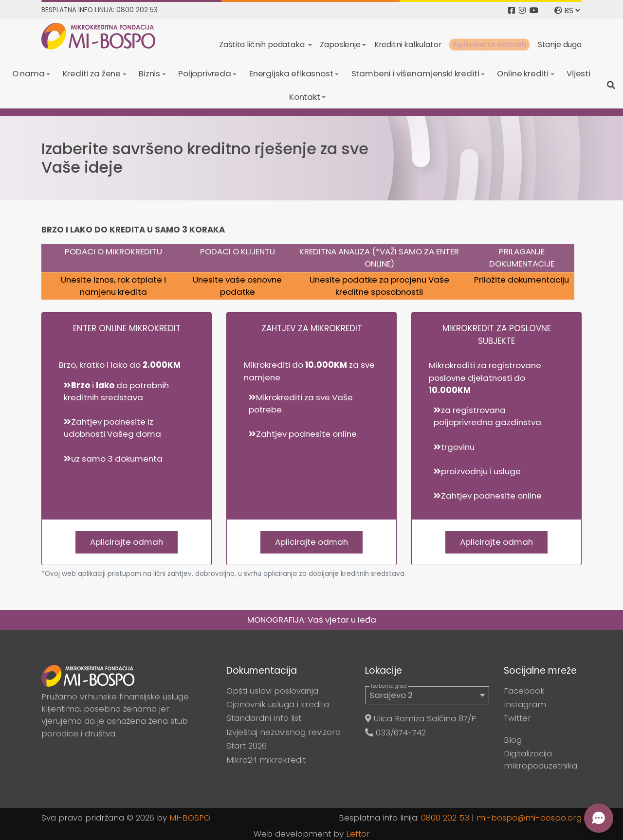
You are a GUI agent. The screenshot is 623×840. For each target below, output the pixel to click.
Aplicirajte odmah (489, 45)
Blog (513, 740)
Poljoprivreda (205, 73)
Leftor (358, 834)
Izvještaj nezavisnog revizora (284, 732)
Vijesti (578, 73)
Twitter (517, 718)
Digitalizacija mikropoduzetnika (541, 760)
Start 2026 (247, 746)
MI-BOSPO (190, 818)
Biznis (149, 73)
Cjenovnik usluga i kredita (278, 704)
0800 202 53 (445, 818)
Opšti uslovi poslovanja (272, 691)
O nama (28, 73)
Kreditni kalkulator (408, 45)
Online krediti (523, 73)
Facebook (524, 691)
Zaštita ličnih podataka (263, 45)
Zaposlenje (340, 45)
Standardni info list (264, 718)
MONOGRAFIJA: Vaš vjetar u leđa (312, 620)
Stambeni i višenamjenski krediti (415, 73)
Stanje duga (560, 45)
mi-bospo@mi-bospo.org (529, 818)
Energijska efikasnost (291, 73)
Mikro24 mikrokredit (266, 760)
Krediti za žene (92, 73)
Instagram (525, 704)
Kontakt (305, 97)
